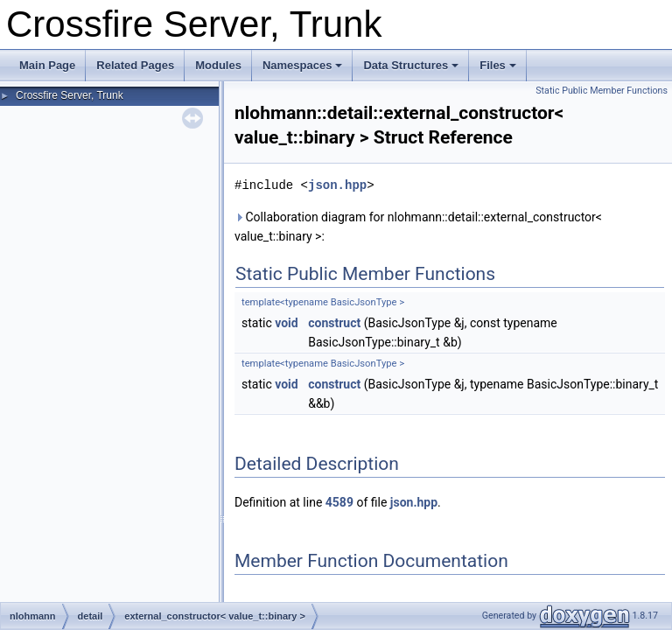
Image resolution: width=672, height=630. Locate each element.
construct (334, 323)
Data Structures (411, 65)
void (286, 323)
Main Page (47, 65)
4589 (339, 502)
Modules (218, 65)
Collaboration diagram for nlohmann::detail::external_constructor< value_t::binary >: (418, 227)
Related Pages (135, 65)
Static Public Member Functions (602, 91)
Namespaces (303, 65)
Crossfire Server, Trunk (70, 95)
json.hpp (337, 185)
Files (498, 65)
